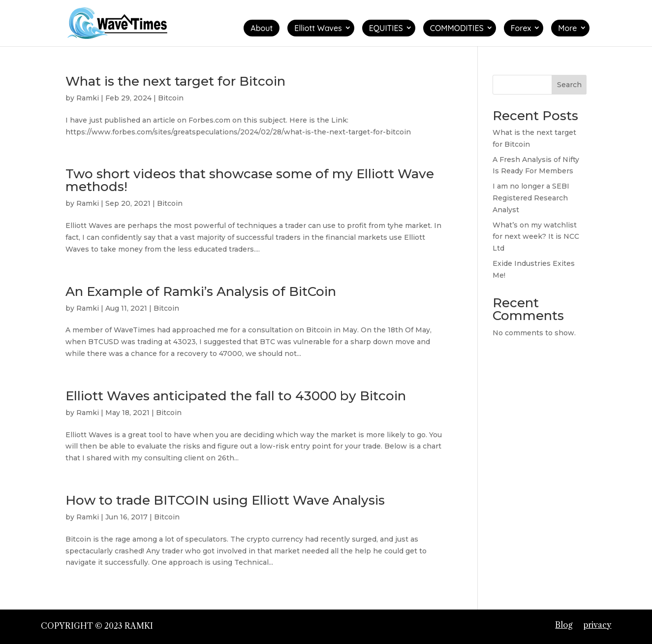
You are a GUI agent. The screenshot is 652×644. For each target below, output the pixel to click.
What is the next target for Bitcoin (175, 81)
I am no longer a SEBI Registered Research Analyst (531, 198)
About (262, 28)
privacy (597, 625)
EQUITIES (386, 28)
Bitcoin (171, 98)
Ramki (88, 98)
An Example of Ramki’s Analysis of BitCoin (201, 291)
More (567, 28)
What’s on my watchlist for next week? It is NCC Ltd (536, 237)
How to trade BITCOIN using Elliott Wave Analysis (225, 500)
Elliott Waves (318, 28)
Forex (521, 28)
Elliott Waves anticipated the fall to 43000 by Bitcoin (236, 396)
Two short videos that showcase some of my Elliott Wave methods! (250, 180)
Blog (564, 625)
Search (569, 85)
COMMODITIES (457, 28)
